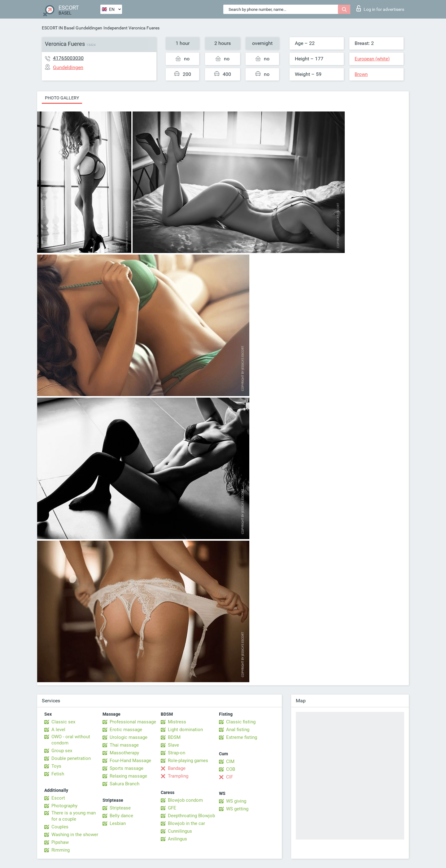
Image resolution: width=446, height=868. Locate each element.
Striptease (120, 808)
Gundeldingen (89, 28)
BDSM (174, 737)
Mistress (177, 722)
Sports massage (127, 768)
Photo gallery (62, 98)
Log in (380, 8)
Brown (361, 74)
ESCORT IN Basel (58, 28)
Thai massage (124, 745)
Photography (64, 806)
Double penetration (71, 758)
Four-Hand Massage (130, 761)
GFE (172, 808)
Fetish (58, 774)
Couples (60, 827)
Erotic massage (126, 730)
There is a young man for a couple (74, 816)
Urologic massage (129, 737)
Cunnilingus (180, 831)
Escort (58, 798)
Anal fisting (238, 730)
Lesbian (118, 823)
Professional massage (133, 722)
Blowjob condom (185, 800)
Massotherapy (124, 753)
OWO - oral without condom (71, 740)
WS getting (237, 809)
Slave (173, 745)
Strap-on (177, 753)
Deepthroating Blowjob (191, 816)
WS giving (236, 801)
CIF (230, 777)
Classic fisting (241, 722)
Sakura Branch (125, 784)
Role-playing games (188, 761)
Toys (56, 766)
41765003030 (68, 58)
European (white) (372, 59)
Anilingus (177, 839)
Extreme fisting (242, 737)
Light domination (185, 730)
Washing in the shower (75, 835)
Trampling (178, 776)
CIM (230, 761)
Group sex (62, 751)
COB (231, 769)
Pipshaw (60, 842)
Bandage (177, 768)
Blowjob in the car (186, 823)
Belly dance (121, 816)
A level (58, 730)
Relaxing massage (128, 776)
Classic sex (63, 722)
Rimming (61, 850)
